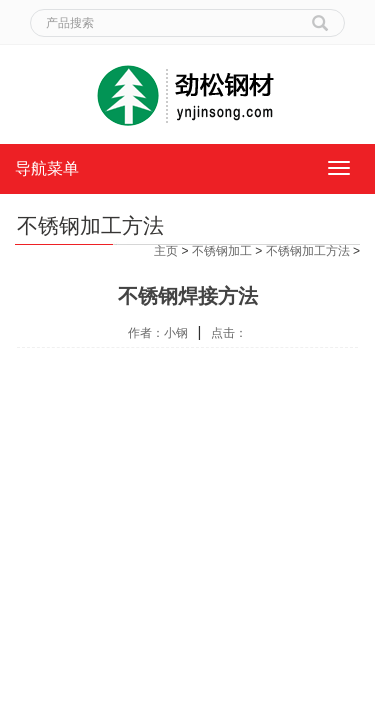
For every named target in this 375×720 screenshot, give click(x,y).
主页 (166, 251)
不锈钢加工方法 (308, 251)
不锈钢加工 (222, 251)
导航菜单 (47, 168)
